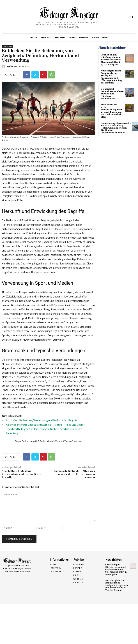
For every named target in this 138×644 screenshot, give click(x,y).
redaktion (12, 67)
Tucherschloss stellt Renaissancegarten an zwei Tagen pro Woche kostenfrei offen (111, 110)
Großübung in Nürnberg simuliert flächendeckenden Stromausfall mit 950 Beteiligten (111, 60)
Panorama (7, 46)
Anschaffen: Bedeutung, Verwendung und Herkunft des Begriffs (41, 420)
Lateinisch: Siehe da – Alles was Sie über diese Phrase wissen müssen (74, 474)
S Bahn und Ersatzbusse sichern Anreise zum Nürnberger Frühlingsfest (112, 93)
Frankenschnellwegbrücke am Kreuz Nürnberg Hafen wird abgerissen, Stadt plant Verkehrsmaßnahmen (115, 127)
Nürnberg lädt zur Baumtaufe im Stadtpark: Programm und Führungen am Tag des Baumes (111, 76)
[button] (132, 17)
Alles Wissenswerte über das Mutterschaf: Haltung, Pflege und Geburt (45, 425)
